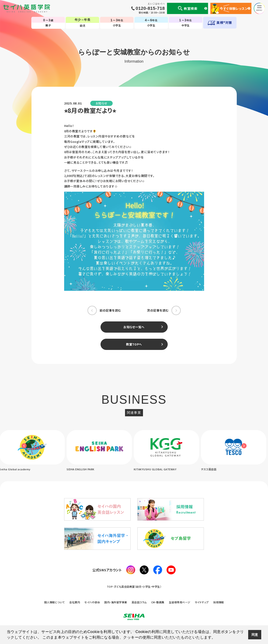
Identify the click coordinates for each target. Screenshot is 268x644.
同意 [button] (255, 635)
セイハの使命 (92, 602)
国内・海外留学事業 (116, 602)
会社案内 (75, 602)
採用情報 (219, 602)
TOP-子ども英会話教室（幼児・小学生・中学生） (134, 586)
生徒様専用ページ (180, 602)
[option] (101, 451)
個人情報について (54, 602)
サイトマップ (202, 602)
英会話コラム (139, 602)
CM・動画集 (158, 602)
